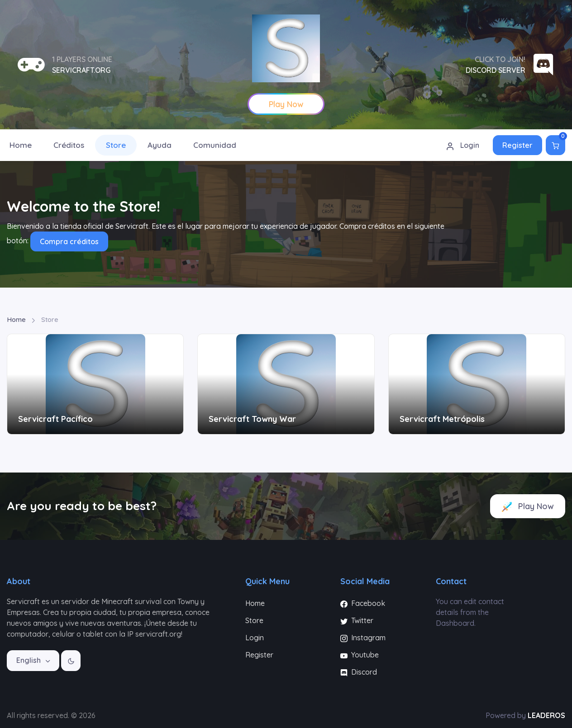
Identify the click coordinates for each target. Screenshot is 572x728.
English (29, 660)
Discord (359, 672)
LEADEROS (546, 715)
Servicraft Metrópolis (442, 419)
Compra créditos (69, 241)
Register (517, 145)
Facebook (363, 603)
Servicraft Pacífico (55, 419)
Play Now (528, 507)
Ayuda (160, 145)
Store (116, 145)
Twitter (357, 620)
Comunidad (215, 145)
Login (462, 146)
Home (16, 319)
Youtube (360, 655)
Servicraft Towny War (252, 419)
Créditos (69, 145)
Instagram (363, 638)
